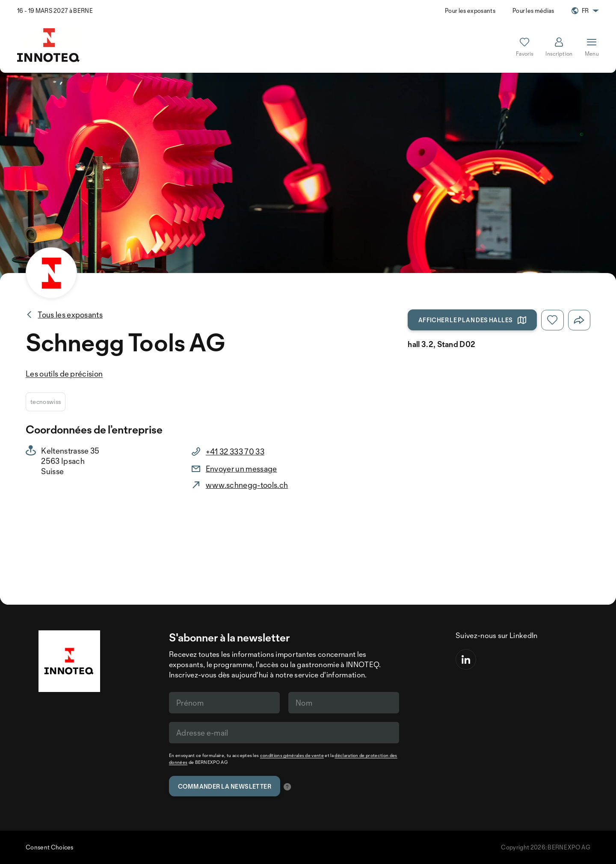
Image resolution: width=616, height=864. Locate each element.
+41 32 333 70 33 (235, 451)
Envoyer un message (241, 469)
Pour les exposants (470, 10)
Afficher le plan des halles (472, 320)
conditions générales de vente (292, 755)
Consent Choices (50, 847)
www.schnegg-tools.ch (247, 485)
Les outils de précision (64, 374)
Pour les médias (533, 10)
